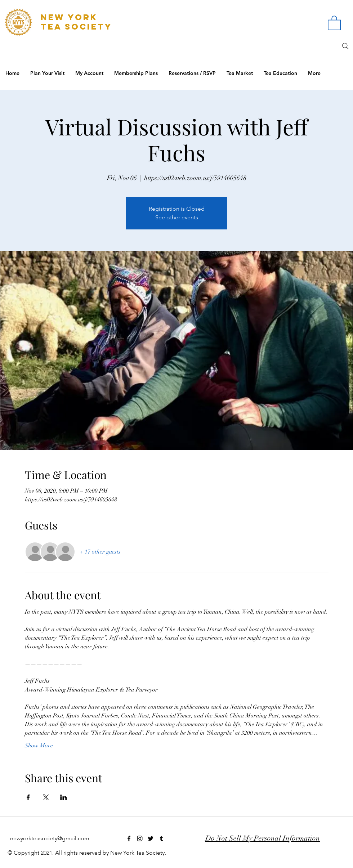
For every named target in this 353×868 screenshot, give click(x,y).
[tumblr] (161, 838)
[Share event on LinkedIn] (64, 797)
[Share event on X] (46, 797)
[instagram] (140, 838)
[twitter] (151, 838)
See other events (177, 217)
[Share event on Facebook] (28, 797)
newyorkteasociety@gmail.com (50, 838)
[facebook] (129, 838)
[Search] (345, 46)
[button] (334, 23)
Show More (39, 746)
